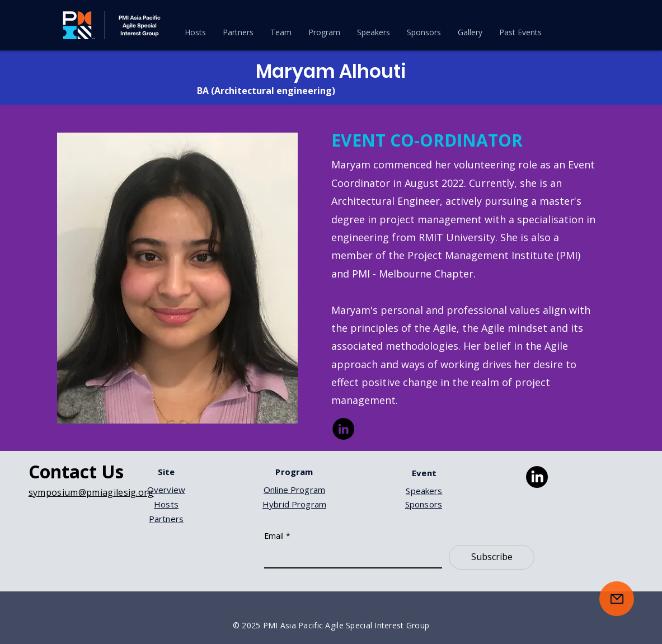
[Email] (350, 556)
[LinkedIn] (343, 429)
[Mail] (617, 599)
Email (277, 536)
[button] (324, 32)
